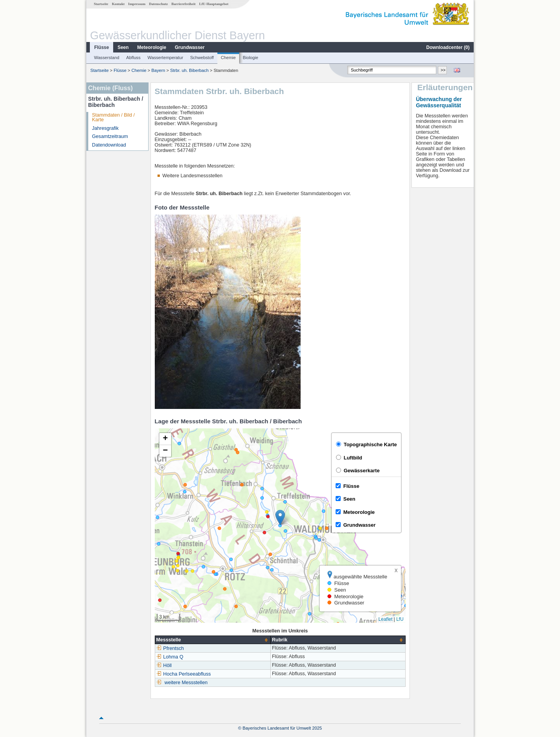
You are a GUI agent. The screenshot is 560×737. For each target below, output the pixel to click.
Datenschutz (158, 4)
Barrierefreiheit (184, 4)
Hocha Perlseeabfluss (184, 674)
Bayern (158, 70)
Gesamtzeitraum (110, 136)
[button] (280, 518)
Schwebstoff (202, 58)
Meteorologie (152, 47)
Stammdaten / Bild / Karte (114, 118)
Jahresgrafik (106, 128)
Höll (164, 665)
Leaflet (385, 619)
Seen (123, 47)
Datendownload (109, 145)
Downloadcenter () (448, 47)
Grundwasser (190, 47)
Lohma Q (170, 657)
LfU (400, 619)
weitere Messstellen (186, 683)
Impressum (137, 4)
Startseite (101, 4)
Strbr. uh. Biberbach (189, 70)
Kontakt (118, 4)
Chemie (228, 58)
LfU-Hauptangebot (214, 4)
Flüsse (101, 47)
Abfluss (134, 58)
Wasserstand (107, 58)
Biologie (250, 58)
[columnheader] (213, 640)
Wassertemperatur (165, 58)
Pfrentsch (170, 648)
